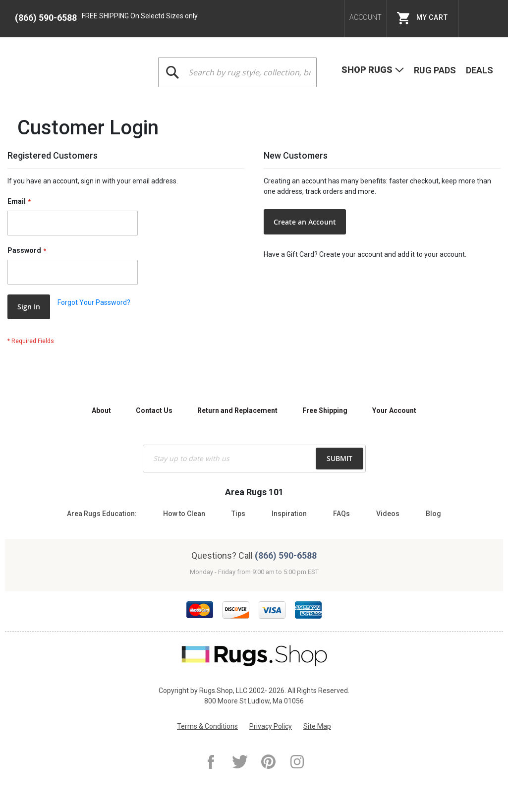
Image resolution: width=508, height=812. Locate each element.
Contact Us (154, 410)
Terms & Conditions (207, 726)
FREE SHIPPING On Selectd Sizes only (140, 16)
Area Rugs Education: (102, 514)
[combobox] (237, 72)
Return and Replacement (237, 410)
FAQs (341, 514)
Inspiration (289, 514)
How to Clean (184, 514)
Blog (433, 514)
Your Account (394, 410)
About (101, 410)
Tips (238, 514)
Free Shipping (325, 410)
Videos (388, 514)
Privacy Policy (271, 726)
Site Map (317, 726)
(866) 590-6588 (46, 18)
